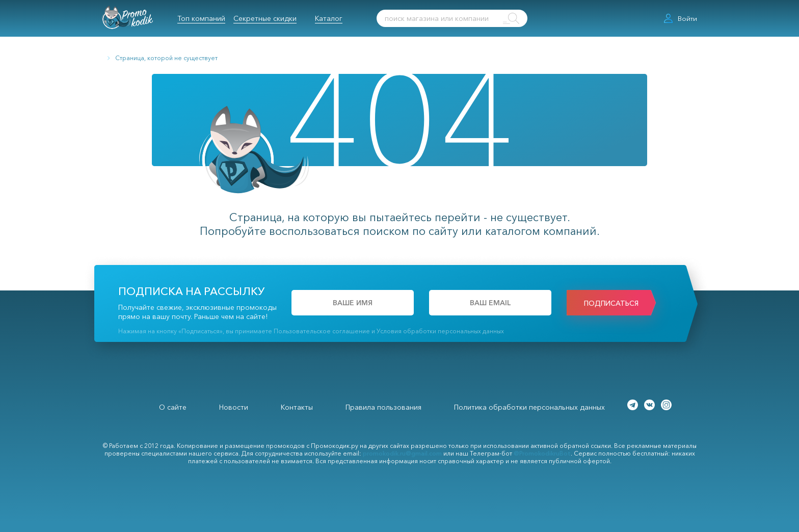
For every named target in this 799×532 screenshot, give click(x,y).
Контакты (297, 407)
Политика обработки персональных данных (529, 407)
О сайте (173, 407)
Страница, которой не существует (166, 58)
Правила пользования (383, 407)
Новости (234, 407)
